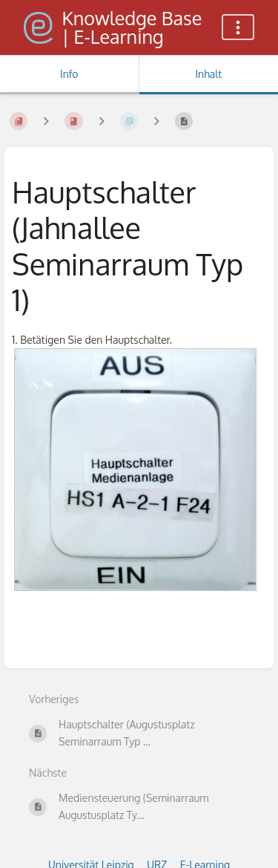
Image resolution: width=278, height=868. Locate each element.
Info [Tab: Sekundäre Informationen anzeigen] (69, 74)
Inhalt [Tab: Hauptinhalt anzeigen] (208, 74)
